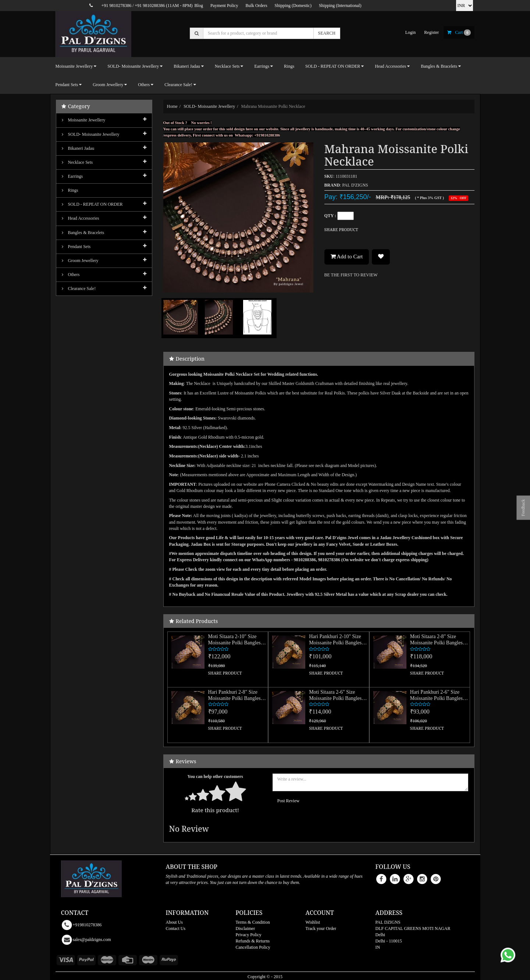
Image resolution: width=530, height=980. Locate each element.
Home (172, 106)
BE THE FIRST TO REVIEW (351, 275)
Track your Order (321, 928)
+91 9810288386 (150, 6)
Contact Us (176, 928)
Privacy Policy (249, 935)
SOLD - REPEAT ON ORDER (92, 204)
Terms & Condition (253, 922)
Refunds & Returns (253, 941)
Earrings (72, 176)
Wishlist (313, 922)
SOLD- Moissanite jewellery (209, 106)
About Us (174, 922)
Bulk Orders (257, 6)
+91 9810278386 (116, 6)
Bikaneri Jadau (78, 148)
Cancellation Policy (253, 947)
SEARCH (327, 33)
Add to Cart (347, 257)
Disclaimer (246, 928)
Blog (199, 6)
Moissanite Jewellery (84, 120)
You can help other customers (215, 776)
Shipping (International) (340, 6)
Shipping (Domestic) (293, 6)
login (411, 32)
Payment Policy (224, 6)
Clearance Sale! (79, 289)
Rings (289, 66)
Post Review (288, 801)
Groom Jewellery (80, 261)
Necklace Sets (77, 162)
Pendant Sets (76, 247)
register (431, 32)
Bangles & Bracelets (83, 233)
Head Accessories (81, 218)
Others (71, 275)
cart (459, 32)
